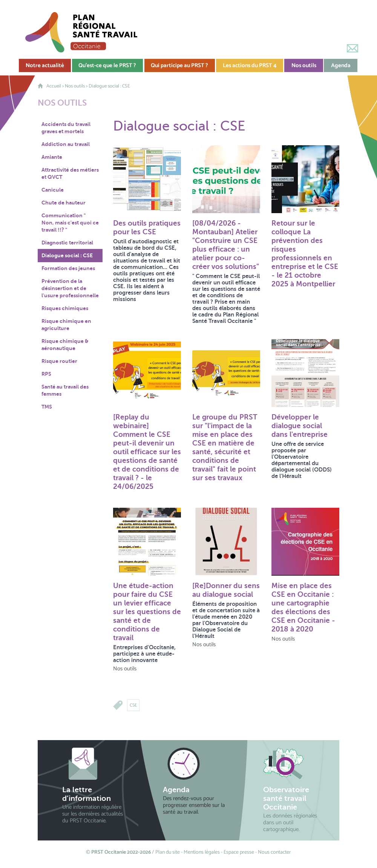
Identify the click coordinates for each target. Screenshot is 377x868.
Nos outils (75, 86)
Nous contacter (274, 852)
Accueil (54, 86)
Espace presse (239, 852)
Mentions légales (202, 852)
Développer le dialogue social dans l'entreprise (300, 426)
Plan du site (168, 852)
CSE (133, 705)
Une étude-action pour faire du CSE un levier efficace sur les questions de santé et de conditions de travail (147, 612)
